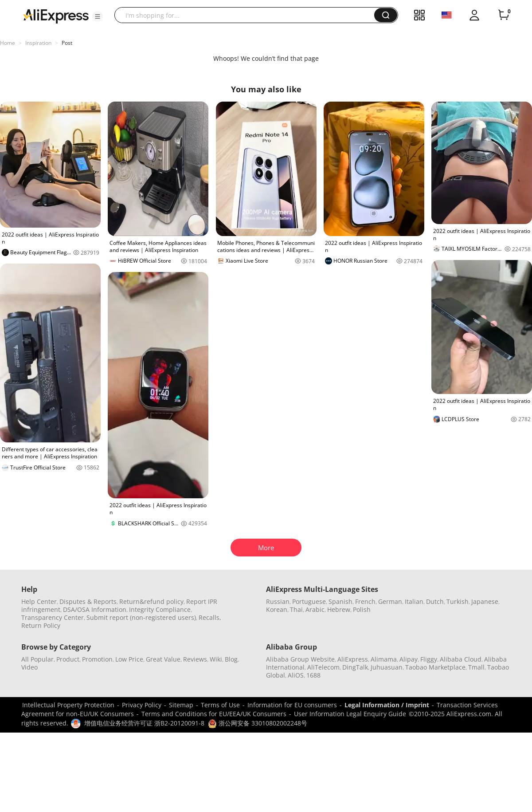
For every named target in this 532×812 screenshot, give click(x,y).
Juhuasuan (387, 667)
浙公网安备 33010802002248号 (258, 723)
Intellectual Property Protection (68, 705)
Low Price (129, 659)
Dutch (435, 601)
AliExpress (353, 659)
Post (67, 43)
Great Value (163, 659)
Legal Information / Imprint (387, 705)
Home (8, 43)
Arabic (315, 609)
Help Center (39, 601)
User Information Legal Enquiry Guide (350, 714)
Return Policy (41, 625)
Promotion (97, 659)
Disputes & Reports (88, 601)
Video (29, 667)
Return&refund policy (151, 601)
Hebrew (339, 609)
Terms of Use (220, 705)
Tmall (476, 667)
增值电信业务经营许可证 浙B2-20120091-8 (144, 723)
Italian (414, 601)
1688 (313, 675)
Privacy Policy (142, 705)
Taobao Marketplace (435, 667)
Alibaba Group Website (300, 659)
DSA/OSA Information (95, 609)
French (365, 601)
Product (68, 659)
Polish (362, 609)
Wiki (216, 659)
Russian (278, 601)
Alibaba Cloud (461, 659)
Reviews (195, 659)
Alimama (384, 659)
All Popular (37, 659)
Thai (296, 609)
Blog (231, 659)
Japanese (485, 601)
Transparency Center (53, 617)
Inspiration (38, 43)
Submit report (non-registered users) (141, 617)
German (390, 601)
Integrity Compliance (160, 609)
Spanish (340, 601)
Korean (277, 609)
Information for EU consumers (292, 705)
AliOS (296, 675)
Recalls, (210, 617)
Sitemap (181, 705)
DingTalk (355, 667)
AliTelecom (323, 667)
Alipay (409, 659)
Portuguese (309, 601)
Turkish (458, 601)
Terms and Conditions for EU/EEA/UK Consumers (214, 714)
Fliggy (429, 659)
